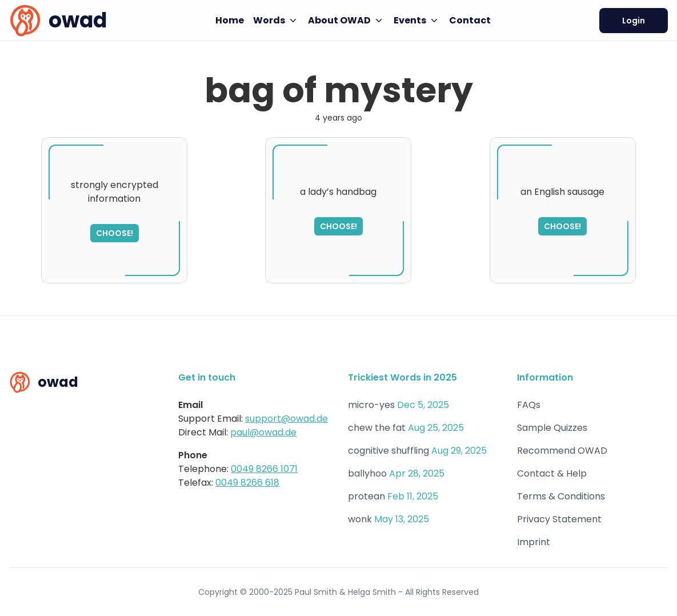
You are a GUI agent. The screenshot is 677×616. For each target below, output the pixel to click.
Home (230, 20)
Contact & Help (552, 473)
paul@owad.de (263, 432)
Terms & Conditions (561, 496)
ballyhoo (367, 473)
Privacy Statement (559, 519)
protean (366, 496)
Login (634, 21)
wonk (360, 519)
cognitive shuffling (388, 451)
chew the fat (377, 428)
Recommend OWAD (562, 451)
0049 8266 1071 (264, 469)
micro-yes (371, 405)
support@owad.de (287, 419)
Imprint (534, 542)
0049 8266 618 (247, 483)
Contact (470, 20)
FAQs (529, 405)
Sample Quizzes (552, 428)
